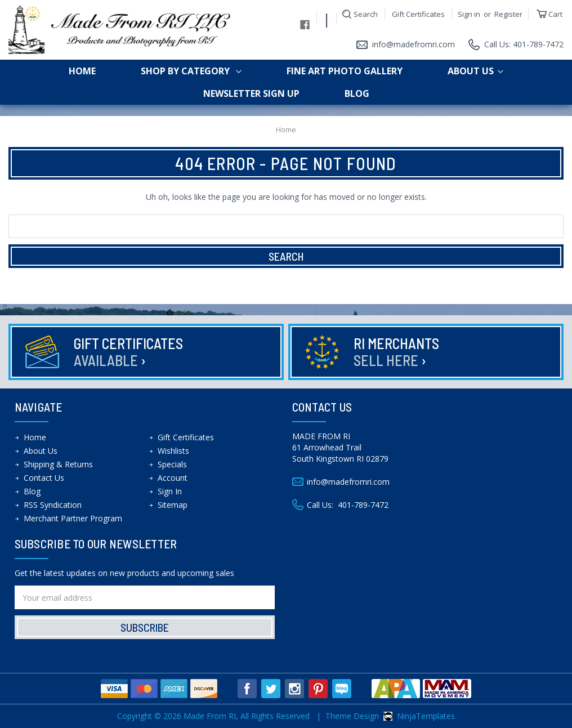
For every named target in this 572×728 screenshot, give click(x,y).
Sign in (469, 14)
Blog (357, 93)
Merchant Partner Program (73, 518)
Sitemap (173, 505)
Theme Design (352, 716)
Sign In (170, 491)
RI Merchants (398, 352)
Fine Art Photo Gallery (345, 71)
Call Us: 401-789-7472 (524, 44)
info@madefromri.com (414, 44)
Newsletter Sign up (251, 93)
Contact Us (44, 478)
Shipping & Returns (58, 464)
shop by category (191, 71)
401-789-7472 (363, 505)
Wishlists (173, 451)
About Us (475, 71)
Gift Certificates (418, 14)
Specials (172, 464)
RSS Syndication (53, 505)
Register (508, 14)
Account (173, 478)
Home (82, 71)
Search (366, 14)
